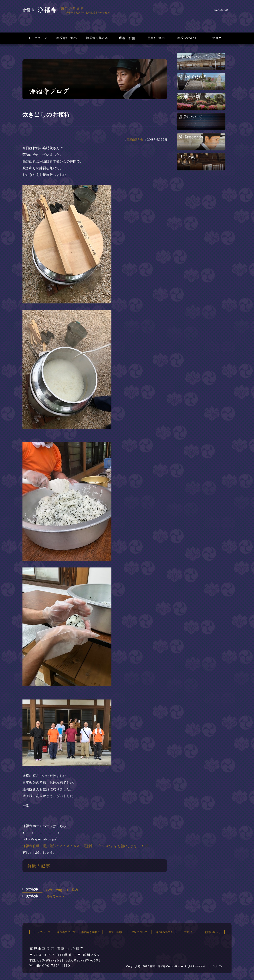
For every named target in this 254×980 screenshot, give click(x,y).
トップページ (37, 38)
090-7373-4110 (56, 966)
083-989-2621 (51, 960)
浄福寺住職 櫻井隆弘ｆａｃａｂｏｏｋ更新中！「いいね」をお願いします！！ (83, 846)
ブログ (217, 38)
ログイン (217, 966)
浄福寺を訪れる (97, 38)
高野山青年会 (135, 139)
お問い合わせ (221, 10)
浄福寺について (67, 38)
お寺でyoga (55, 896)
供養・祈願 (127, 38)
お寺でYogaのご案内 (62, 890)
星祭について (157, 38)
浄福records (187, 38)
